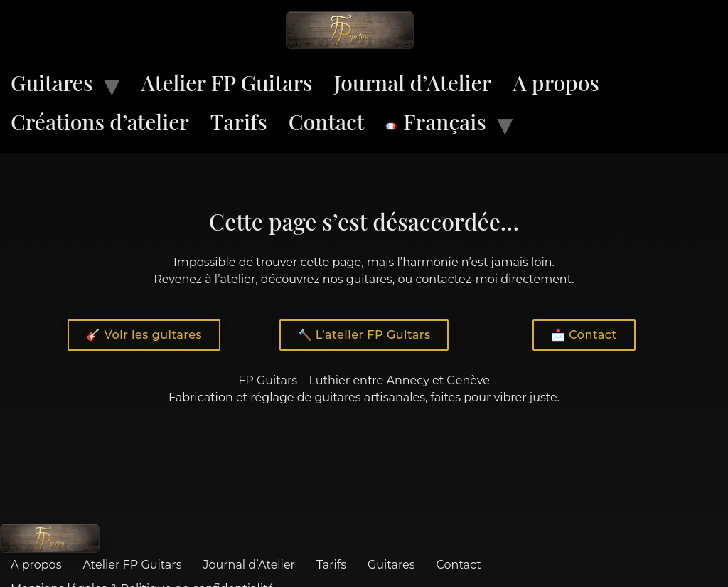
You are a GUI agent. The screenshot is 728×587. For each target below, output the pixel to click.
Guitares (52, 83)
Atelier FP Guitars (227, 83)
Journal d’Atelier (413, 83)
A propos (556, 83)
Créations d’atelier (100, 122)
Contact (327, 122)
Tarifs (239, 122)
